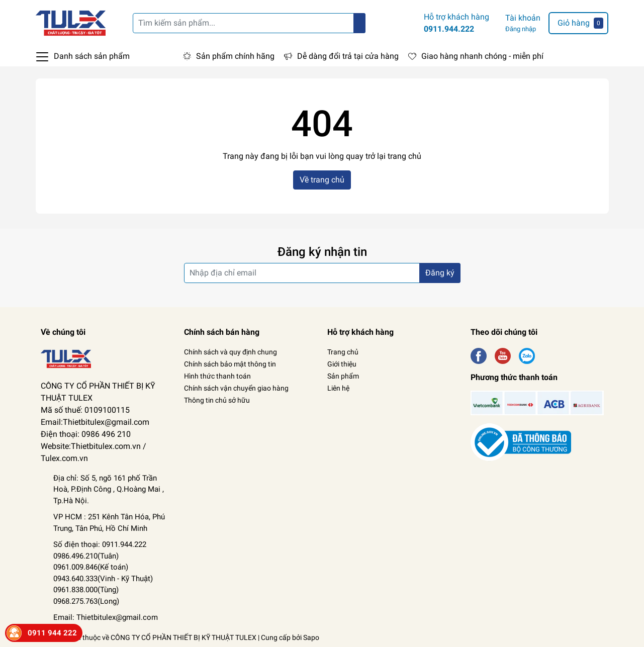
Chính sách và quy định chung (231, 352)
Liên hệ (338, 388)
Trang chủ (343, 352)
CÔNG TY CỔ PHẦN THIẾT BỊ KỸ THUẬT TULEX (183, 637)
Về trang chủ (322, 180)
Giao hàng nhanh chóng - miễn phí (482, 56)
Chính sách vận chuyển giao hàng (236, 388)
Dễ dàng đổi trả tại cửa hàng (348, 56)
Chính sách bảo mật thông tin (230, 364)
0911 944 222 (52, 633)
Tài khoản (523, 18)
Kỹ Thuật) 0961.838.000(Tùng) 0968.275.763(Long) (103, 590)
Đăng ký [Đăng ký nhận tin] (440, 273)
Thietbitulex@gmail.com (117, 617)
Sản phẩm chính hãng (235, 56)
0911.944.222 (449, 29)
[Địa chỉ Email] (322, 273)
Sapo (311, 637)
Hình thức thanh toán (217, 376)
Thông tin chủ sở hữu (217, 400)
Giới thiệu (342, 364)
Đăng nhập (521, 29)
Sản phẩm (343, 376)
